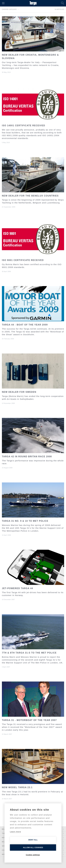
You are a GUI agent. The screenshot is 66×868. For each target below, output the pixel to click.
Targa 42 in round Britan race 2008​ (27, 457)
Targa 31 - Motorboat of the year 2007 (29, 720)
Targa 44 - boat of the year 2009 (25, 325)
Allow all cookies (33, 847)
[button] (3, 3)
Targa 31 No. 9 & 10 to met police (25, 521)
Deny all (33, 840)
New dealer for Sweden (19, 392)
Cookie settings (33, 855)
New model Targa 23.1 (17, 787)
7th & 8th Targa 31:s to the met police (29, 653)
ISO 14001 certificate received (23, 126)
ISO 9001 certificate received (23, 260)
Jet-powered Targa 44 (17, 588)
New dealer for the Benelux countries (30, 196)
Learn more (15, 832)
